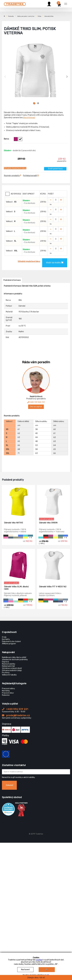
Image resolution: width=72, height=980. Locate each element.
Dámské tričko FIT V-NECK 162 (53, 587)
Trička (39, 16)
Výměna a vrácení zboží (12, 668)
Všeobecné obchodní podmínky (15, 660)
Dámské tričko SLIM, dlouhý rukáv (16, 588)
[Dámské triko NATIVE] (18, 501)
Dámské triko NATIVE (13, 523)
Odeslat (10, 785)
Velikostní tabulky (9, 675)
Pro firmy (6, 673)
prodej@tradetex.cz (16, 715)
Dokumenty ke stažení (11, 641)
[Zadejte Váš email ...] (36, 772)
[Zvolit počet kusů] (56, 200)
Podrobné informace (12, 280)
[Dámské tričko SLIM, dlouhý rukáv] (18, 565)
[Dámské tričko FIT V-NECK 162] (54, 565)
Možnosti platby (9, 664)
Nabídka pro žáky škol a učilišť (14, 657)
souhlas (39, 960)
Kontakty (6, 639)
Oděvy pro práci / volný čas (26, 16)
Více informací (29, 118)
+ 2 (65, 601)
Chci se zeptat (36, 407)
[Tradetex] (15, 3)
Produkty (11, 16)
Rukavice (6, 695)
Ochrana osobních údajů (12, 670)
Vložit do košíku (55, 263)
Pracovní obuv (8, 693)
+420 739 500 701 (36, 402)
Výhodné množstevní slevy (15, 168)
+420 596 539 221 (15, 709)
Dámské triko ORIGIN (48, 523)
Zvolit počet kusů (55, 169)
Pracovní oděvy (8, 689)
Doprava (5, 662)
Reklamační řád (8, 666)
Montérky (6, 691)
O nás (4, 637)
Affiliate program (9, 644)
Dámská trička (49, 16)
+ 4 (30, 538)
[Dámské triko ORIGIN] (54, 501)
